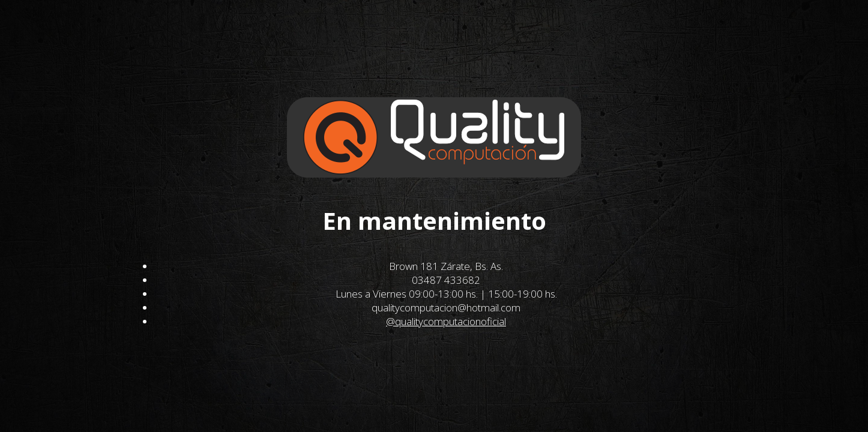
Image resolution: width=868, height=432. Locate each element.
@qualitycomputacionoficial (446, 321)
